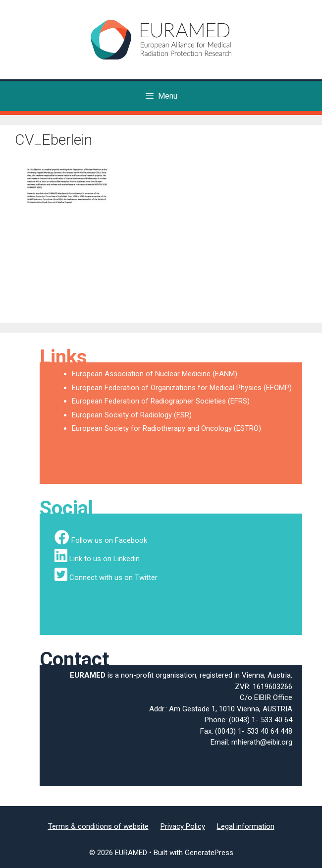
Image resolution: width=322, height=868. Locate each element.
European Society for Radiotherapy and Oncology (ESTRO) (166, 428)
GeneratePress (209, 853)
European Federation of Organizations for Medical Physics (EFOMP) (182, 388)
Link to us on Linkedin (105, 559)
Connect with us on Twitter (113, 578)
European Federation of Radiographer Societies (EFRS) (161, 401)
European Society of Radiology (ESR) (132, 415)
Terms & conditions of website (98, 826)
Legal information (246, 826)
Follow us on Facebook (109, 540)
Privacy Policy (183, 826)
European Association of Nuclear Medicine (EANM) (155, 374)
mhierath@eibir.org (262, 742)
